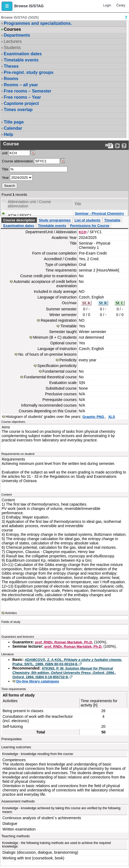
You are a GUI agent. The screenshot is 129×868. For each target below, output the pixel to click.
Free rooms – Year (22, 97)
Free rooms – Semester (28, 91)
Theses (11, 66)
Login (107, 5)
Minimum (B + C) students (55, 337)
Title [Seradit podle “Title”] (78, 204)
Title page (14, 122)
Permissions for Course (90, 226)
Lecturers (13, 41)
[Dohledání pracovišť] (33, 153)
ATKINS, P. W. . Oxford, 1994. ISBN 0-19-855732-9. (64, 673)
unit (5, 153)
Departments (17, 35)
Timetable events (21, 60)
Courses (12, 29)
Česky (121, 5)
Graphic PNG (94, 417)
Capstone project (21, 103)
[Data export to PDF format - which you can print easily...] (109, 146)
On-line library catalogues (38, 681)
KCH (83, 232)
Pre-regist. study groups (29, 72)
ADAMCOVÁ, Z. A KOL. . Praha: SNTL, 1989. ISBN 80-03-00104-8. (67, 662)
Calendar (13, 128)
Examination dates (23, 54)
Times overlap (18, 110)
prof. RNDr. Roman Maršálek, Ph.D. (64, 642)
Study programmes (55, 220)
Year (5, 178)
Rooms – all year (21, 85)
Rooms (11, 79)
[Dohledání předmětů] (63, 161)
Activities (11, 613)
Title (5, 169)
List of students (87, 220)
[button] (7, 6)
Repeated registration (59, 320)
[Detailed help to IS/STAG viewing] (124, 146)
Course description (19, 220)
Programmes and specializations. (38, 23)
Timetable (112, 220)
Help (8, 134)
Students (12, 48)
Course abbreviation (17, 161)
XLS (112, 417)
